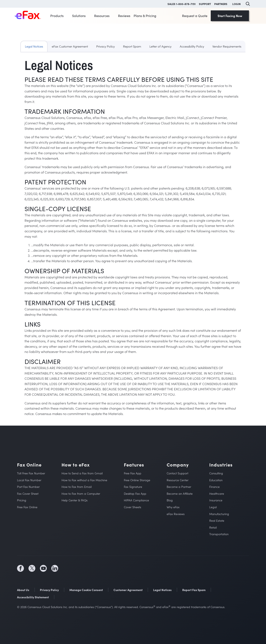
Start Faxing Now (230, 16)
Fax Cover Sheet (28, 494)
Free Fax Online (27, 507)
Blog (170, 500)
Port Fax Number (28, 487)
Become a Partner (179, 487)
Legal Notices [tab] (34, 46)
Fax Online (29, 465)
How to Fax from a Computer (81, 494)
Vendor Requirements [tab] (227, 46)
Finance (214, 487)
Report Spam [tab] (132, 46)
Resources (102, 16)
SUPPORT (205, 4)
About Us (23, 590)
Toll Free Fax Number (31, 473)
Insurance (216, 500)
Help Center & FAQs (75, 500)
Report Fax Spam (194, 590)
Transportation (219, 534)
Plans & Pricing (145, 16)
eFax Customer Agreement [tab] (70, 46)
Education (216, 480)
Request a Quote (195, 16)
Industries (221, 465)
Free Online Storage (137, 480)
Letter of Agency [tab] (160, 46)
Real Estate (217, 521)
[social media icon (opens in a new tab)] (20, 568)
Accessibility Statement (33, 597)
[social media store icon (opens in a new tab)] (88, 568)
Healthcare (217, 494)
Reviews (124, 16)
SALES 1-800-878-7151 (182, 4)
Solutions (79, 16)
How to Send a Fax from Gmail (82, 473)
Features (134, 465)
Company (178, 465)
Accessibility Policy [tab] (192, 46)
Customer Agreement (128, 590)
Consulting (216, 473)
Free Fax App (133, 473)
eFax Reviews (176, 514)
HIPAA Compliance (136, 500)
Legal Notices (162, 590)
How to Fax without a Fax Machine (84, 480)
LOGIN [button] (236, 4)
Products (57, 16)
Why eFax (173, 507)
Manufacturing (219, 514)
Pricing (22, 500)
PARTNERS (221, 4)
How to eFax (76, 465)
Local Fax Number (29, 480)
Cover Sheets (132, 507)
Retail (213, 527)
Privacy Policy (49, 590)
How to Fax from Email (77, 487)
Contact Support (177, 473)
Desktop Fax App (135, 494)
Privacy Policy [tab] (105, 46)
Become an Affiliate (180, 494)
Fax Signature (133, 487)
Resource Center (178, 480)
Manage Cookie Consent (86, 590)
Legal (213, 507)
